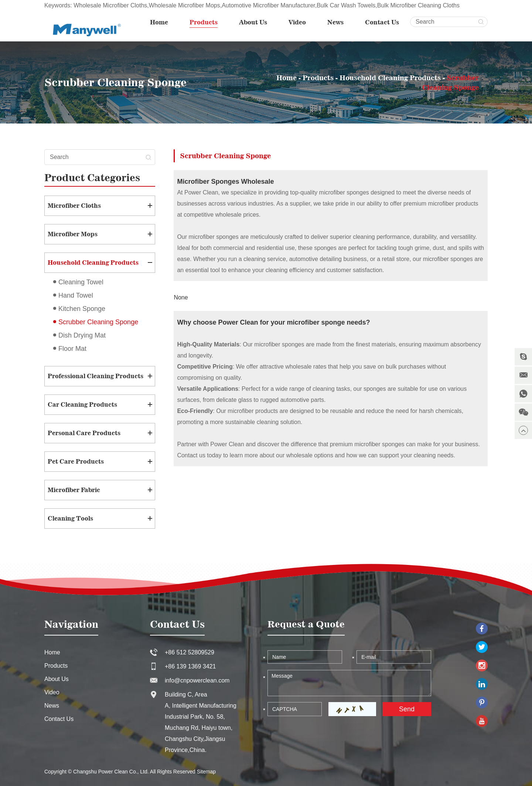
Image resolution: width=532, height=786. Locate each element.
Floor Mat (72, 349)
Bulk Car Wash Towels (346, 5)
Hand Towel (76, 295)
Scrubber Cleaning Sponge (98, 322)
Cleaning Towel (81, 282)
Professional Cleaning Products (96, 376)
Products (204, 22)
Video (297, 22)
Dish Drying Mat (82, 335)
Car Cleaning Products (82, 404)
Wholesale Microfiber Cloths (110, 5)
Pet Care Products (76, 461)
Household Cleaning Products (390, 78)
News (335, 22)
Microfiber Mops (73, 234)
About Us (253, 22)
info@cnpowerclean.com (197, 680)
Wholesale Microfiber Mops (185, 5)
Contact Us (382, 22)
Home (159, 22)
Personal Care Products (84, 433)
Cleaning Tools (70, 518)
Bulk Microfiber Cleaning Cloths (418, 5)
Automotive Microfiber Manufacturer (268, 5)
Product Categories (92, 177)
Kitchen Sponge (82, 309)
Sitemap (206, 772)
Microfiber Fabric (74, 490)
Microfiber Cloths (74, 206)
